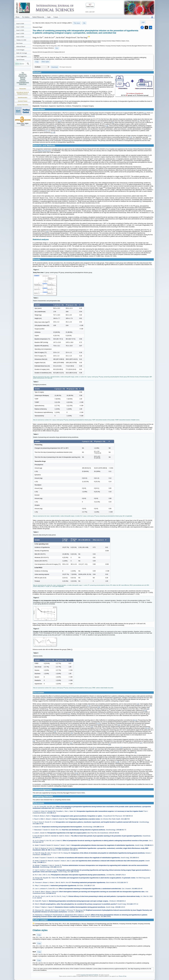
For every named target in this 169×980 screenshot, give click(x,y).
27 (141, 743)
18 (54, 133)
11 (47, 131)
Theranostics (23, 89)
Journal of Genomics (23, 105)
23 (92, 727)
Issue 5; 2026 (20, 33)
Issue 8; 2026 (20, 24)
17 (49, 131)
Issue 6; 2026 (20, 30)
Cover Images (20, 50)
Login (49, 17)
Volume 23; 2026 (21, 40)
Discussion (23, 81)
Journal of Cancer (23, 101)
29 (121, 747)
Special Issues (20, 60)
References (23, 84)
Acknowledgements (23, 83)
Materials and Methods (23, 77)
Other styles (45, 62)
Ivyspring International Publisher (89, 975)
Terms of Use (123, 976)
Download (55, 67)
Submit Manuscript (38, 17)
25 (149, 728)
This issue (77, 23)
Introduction (23, 74)
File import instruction (65, 67)
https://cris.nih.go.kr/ (45, 151)
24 (55, 731)
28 (110, 744)
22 (119, 725)
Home (18, 17)
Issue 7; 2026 (20, 27)
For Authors (26, 17)
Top (23, 73)
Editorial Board (21, 46)
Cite (84, 23)
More (57, 48)
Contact (56, 17)
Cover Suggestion (22, 56)
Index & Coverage (22, 53)
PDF (143, 22)
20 (151, 706)
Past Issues (20, 43)
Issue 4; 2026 (20, 37)
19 (138, 704)
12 (131, 137)
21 (146, 710)
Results (23, 79)
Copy (37, 62)
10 (107, 126)
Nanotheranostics (23, 97)
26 (34, 741)
